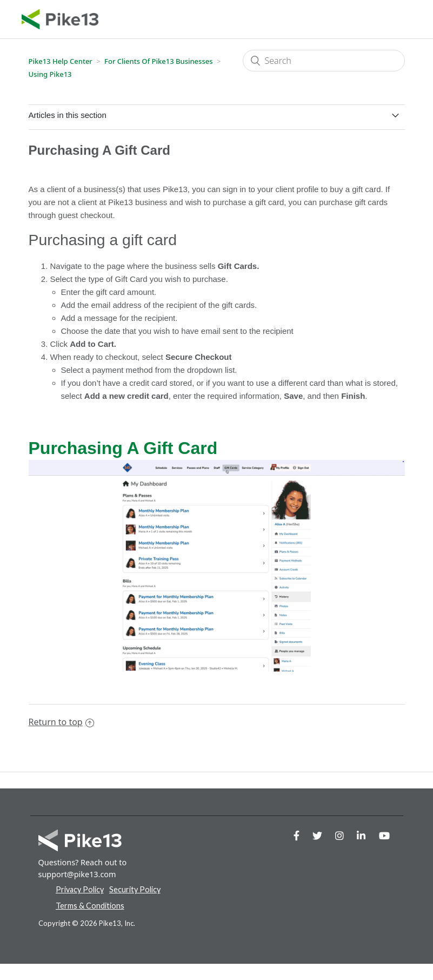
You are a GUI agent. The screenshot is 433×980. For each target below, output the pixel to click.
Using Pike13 (50, 74)
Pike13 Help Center (61, 61)
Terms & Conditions (90, 906)
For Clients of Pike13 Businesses (158, 61)
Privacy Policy (80, 889)
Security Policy (135, 889)
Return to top (61, 722)
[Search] (324, 61)
